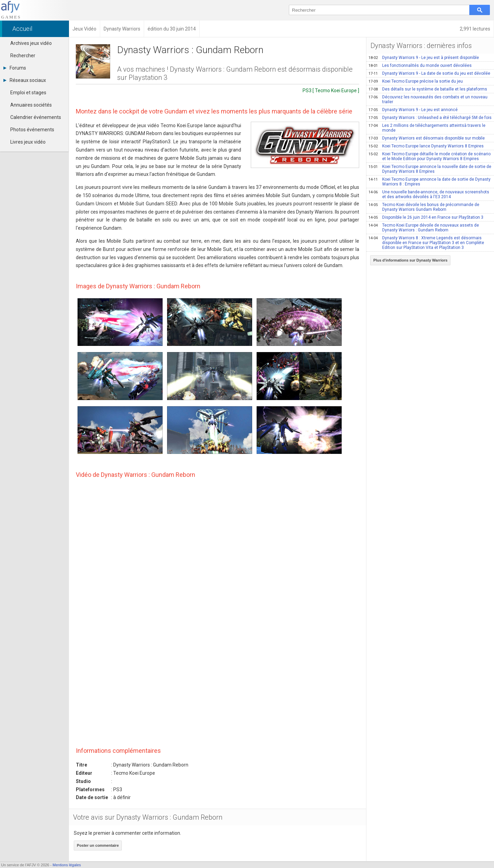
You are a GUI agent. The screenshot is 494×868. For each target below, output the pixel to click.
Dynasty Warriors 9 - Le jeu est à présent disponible (424, 58)
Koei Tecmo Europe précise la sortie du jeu (416, 81)
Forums (15, 68)
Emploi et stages (28, 93)
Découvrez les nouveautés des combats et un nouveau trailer (428, 99)
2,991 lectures (475, 29)
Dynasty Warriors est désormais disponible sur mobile (427, 138)
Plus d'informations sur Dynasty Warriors (410, 260)
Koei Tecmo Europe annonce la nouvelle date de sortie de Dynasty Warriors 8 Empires (430, 169)
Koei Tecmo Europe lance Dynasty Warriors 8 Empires (426, 146)
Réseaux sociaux (25, 80)
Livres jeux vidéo (28, 142)
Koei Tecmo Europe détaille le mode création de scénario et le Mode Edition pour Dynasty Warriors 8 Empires (430, 156)
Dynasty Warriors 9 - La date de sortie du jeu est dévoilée (429, 73)
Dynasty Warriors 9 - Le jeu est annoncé (413, 110)
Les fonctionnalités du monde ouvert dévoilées (420, 65)
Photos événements (32, 130)
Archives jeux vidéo (31, 43)
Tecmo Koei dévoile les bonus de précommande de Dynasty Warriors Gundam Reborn (424, 207)
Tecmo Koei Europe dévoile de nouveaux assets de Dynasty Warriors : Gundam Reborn (424, 228)
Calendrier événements (36, 117)
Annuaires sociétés (31, 105)
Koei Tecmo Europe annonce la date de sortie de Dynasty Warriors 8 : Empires (430, 182)
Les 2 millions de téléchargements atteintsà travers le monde (427, 128)
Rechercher (23, 56)
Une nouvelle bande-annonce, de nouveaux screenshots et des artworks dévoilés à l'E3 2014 (429, 194)
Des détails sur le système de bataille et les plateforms (428, 89)
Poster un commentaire (98, 845)
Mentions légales (67, 865)
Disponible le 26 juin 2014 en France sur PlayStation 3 (426, 217)
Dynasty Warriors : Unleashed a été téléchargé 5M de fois (430, 118)
